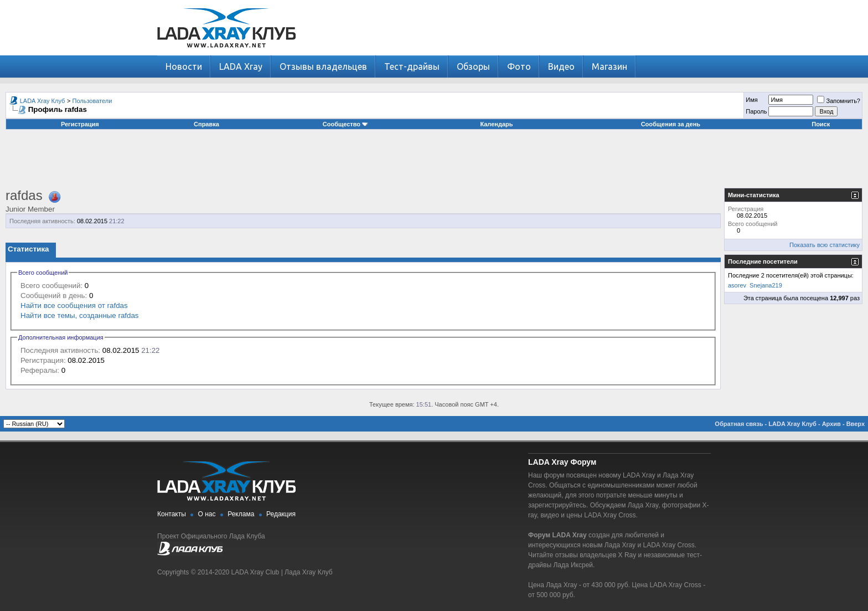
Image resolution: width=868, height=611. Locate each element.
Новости (184, 66)
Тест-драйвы (412, 66)
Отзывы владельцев (323, 66)
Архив (831, 424)
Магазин (609, 66)
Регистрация (80, 124)
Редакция (281, 514)
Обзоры (473, 66)
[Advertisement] (434, 163)
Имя (751, 100)
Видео (561, 66)
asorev (737, 285)
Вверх (856, 424)
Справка (206, 124)
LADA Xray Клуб (43, 101)
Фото (519, 66)
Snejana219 (766, 285)
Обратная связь (739, 424)
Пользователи (92, 101)
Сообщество (345, 124)
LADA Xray (241, 66)
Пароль (756, 111)
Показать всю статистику (825, 245)
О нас (207, 514)
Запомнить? (839, 101)
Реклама (241, 514)
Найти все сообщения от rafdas (74, 305)
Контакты (172, 514)
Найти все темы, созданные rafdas (80, 315)
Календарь (496, 124)
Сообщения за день (671, 124)
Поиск (821, 124)
